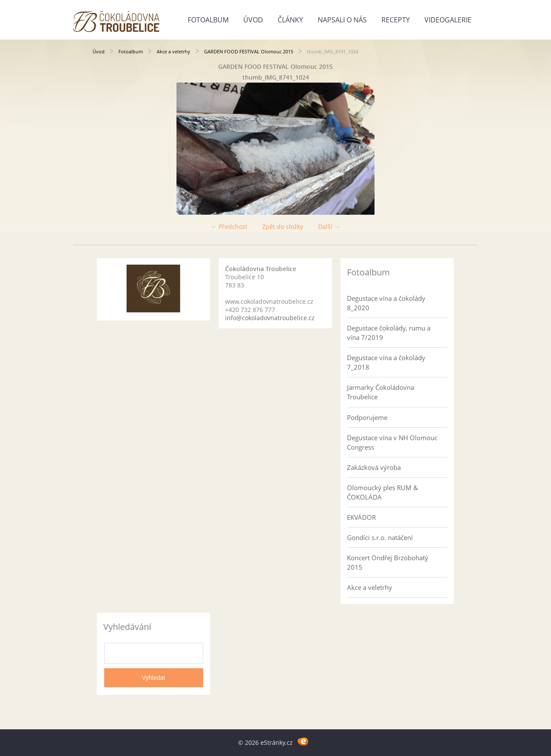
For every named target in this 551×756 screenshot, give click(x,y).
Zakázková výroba (374, 467)
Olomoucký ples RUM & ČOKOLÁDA (382, 492)
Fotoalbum (208, 20)
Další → (329, 227)
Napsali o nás (342, 20)
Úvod (253, 20)
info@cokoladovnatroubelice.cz (270, 318)
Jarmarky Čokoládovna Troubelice (381, 392)
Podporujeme (367, 417)
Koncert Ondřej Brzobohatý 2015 (388, 562)
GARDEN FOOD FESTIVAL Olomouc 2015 (249, 51)
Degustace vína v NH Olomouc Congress (392, 442)
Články (290, 20)
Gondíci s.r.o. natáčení (380, 537)
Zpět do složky (283, 227)
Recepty (396, 20)
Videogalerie (448, 20)
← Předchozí (229, 227)
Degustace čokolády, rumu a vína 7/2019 (389, 333)
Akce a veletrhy (173, 51)
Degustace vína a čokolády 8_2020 (386, 303)
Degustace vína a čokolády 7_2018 (386, 362)
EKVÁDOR (361, 517)
